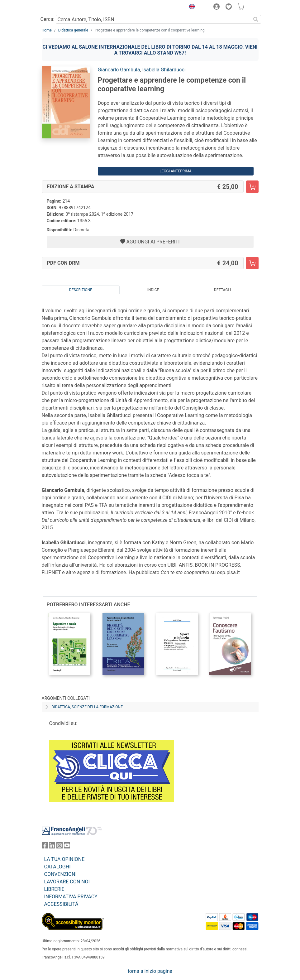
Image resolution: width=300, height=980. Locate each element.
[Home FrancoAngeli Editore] (63, 7)
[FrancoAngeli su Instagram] (60, 847)
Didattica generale (73, 30)
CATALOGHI (57, 867)
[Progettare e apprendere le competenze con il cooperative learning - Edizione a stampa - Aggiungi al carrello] (252, 187)
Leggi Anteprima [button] (176, 171)
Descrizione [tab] (81, 290)
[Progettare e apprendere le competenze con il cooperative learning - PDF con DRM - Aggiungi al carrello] (252, 263)
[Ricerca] (256, 19)
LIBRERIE (54, 889)
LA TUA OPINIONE (64, 859)
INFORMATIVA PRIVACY (71, 897)
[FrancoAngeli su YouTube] (67, 847)
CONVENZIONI (60, 874)
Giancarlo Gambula (119, 70)
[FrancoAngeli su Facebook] (45, 847)
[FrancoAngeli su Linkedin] (52, 847)
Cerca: (48, 19)
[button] (191, 7)
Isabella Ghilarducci (164, 70)
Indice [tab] (153, 290)
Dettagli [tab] (222, 290)
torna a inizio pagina (150, 971)
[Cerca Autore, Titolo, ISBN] (153, 19)
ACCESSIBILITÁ (61, 904)
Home (47, 30)
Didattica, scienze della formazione (87, 707)
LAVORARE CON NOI (67, 882)
